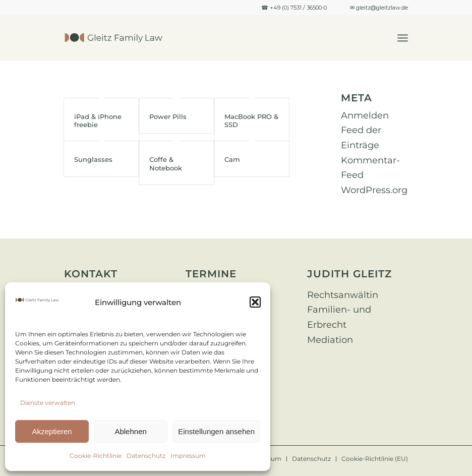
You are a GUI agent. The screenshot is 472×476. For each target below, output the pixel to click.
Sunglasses (93, 159)
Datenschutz (146, 456)
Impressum (188, 456)
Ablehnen (130, 431)
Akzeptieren (52, 431)
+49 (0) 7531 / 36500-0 (298, 8)
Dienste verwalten (48, 403)
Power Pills (168, 116)
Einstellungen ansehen (216, 431)
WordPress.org (374, 190)
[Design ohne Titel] (113, 38)
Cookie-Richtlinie (96, 456)
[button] (255, 302)
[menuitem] (403, 38)
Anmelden (365, 115)
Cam (232, 159)
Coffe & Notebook (166, 163)
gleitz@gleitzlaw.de (382, 8)
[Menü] (403, 38)
